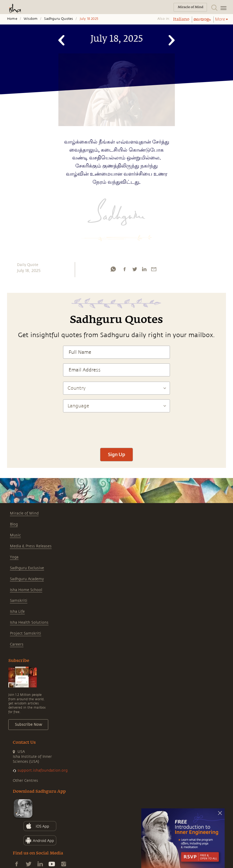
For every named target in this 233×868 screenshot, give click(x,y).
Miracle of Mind (24, 513)
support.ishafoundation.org (42, 770)
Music (15, 535)
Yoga (14, 557)
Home (12, 19)
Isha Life (17, 612)
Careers (17, 644)
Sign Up (116, 454)
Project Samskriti (26, 633)
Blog (14, 524)
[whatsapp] (113, 269)
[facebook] (125, 269)
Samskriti (19, 601)
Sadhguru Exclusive (27, 568)
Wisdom (31, 19)
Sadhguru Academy (27, 579)
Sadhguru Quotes (59, 19)
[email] (154, 269)
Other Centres (25, 781)
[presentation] (116, 428)
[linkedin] (144, 269)
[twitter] (134, 269)
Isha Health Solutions (29, 622)
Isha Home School (26, 590)
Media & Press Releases (31, 546)
